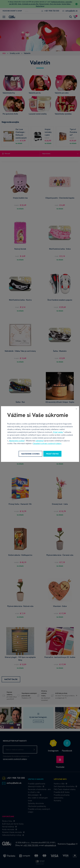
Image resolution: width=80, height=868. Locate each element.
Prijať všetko (58, 432)
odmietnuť (40, 441)
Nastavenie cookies (17, 441)
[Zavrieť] (76, 409)
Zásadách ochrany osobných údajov (47, 444)
